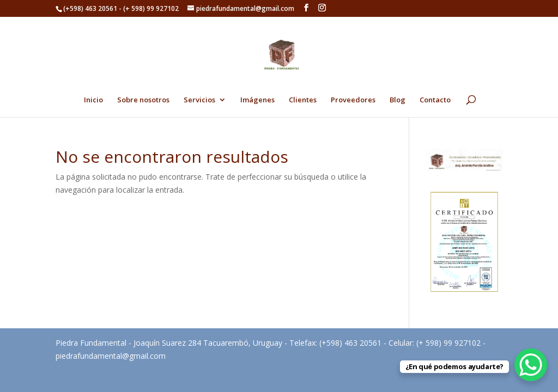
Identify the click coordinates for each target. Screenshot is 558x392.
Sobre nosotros (143, 100)
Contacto (435, 100)
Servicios (199, 100)
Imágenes (257, 100)
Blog (398, 100)
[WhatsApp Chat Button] (531, 365)
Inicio (93, 100)
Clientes (303, 100)
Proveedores (353, 100)
